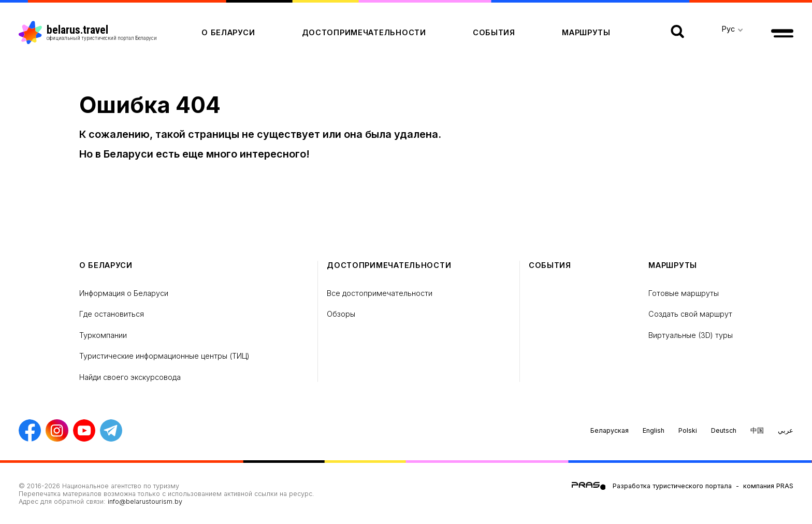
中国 (757, 430)
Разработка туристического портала (672, 486)
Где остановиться (112, 314)
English (654, 430)
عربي (786, 430)
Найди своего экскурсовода (130, 377)
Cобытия (494, 32)
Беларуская (610, 430)
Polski (688, 430)
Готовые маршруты (684, 293)
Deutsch (724, 430)
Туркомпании (103, 335)
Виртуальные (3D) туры (691, 335)
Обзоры (341, 314)
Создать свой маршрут (690, 314)
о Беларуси (228, 32)
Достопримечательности (364, 32)
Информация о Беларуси (124, 293)
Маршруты (586, 32)
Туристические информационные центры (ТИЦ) (164, 356)
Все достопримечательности (380, 293)
